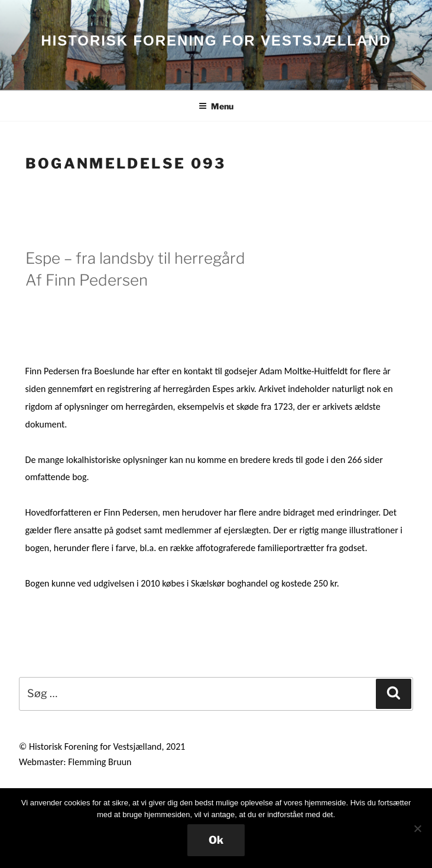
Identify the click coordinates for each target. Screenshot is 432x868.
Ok (216, 840)
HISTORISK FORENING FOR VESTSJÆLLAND (216, 41)
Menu (216, 106)
